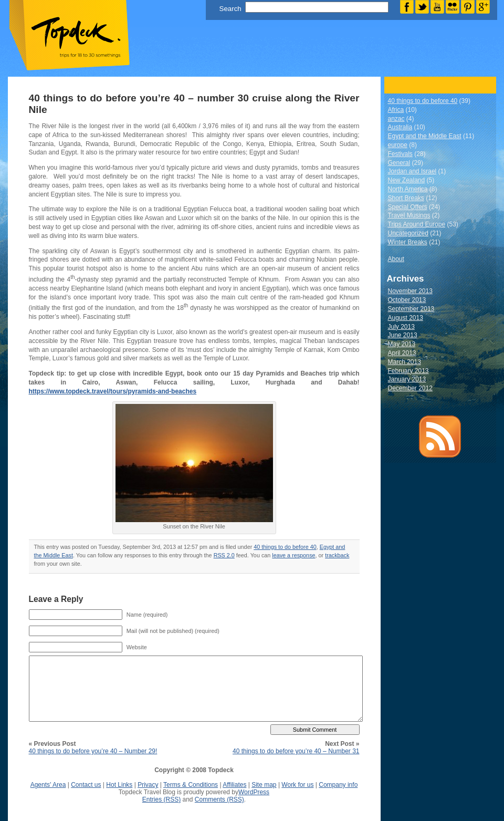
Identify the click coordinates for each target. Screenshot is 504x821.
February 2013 (408, 371)
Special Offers (408, 207)
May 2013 (402, 344)
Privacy (148, 785)
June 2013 (403, 335)
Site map (264, 785)
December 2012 (410, 388)
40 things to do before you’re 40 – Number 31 (296, 751)
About (396, 259)
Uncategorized (408, 233)
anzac (396, 119)
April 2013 (402, 353)
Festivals (400, 154)
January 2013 (407, 379)
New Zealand (407, 180)
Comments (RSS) (219, 799)
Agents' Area (48, 785)
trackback (337, 555)
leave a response (293, 555)
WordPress (254, 792)
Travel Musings (409, 215)
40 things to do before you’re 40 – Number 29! (93, 751)
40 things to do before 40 (285, 547)
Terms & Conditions (191, 785)
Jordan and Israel (412, 171)
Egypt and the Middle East (425, 136)
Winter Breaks (408, 242)
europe (398, 145)
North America (408, 189)
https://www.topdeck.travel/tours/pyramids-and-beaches (113, 391)
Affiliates (234, 785)
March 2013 (405, 362)
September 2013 (411, 309)
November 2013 (410, 291)
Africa (396, 110)
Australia (400, 127)
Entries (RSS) (161, 799)
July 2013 (401, 327)
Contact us (86, 785)
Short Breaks (406, 198)
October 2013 (407, 300)
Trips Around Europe (417, 224)
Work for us (297, 785)
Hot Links (119, 785)
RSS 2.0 (224, 555)
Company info (338, 785)
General (399, 163)
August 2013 (406, 318)
